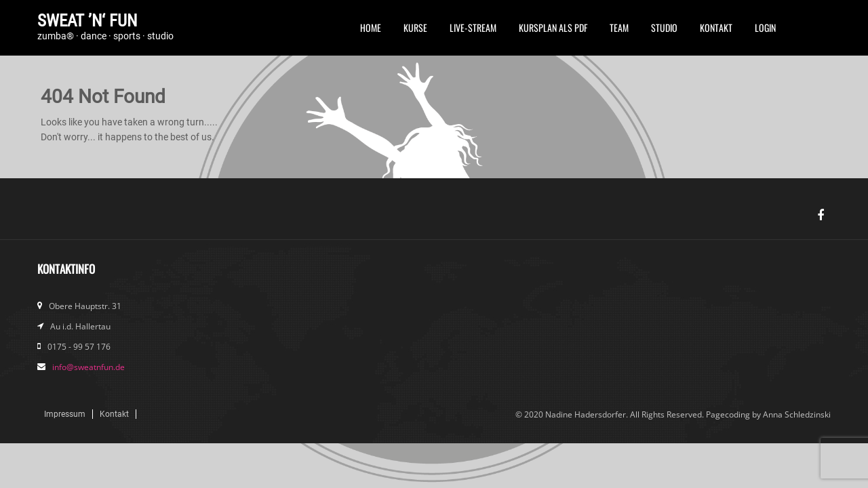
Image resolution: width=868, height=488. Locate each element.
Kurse (415, 27)
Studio (664, 27)
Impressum (65, 414)
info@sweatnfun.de (88, 367)
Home (371, 27)
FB (798, 32)
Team (619, 27)
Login (765, 27)
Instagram (821, 32)
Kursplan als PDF (553, 27)
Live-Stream (473, 27)
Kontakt (716, 27)
